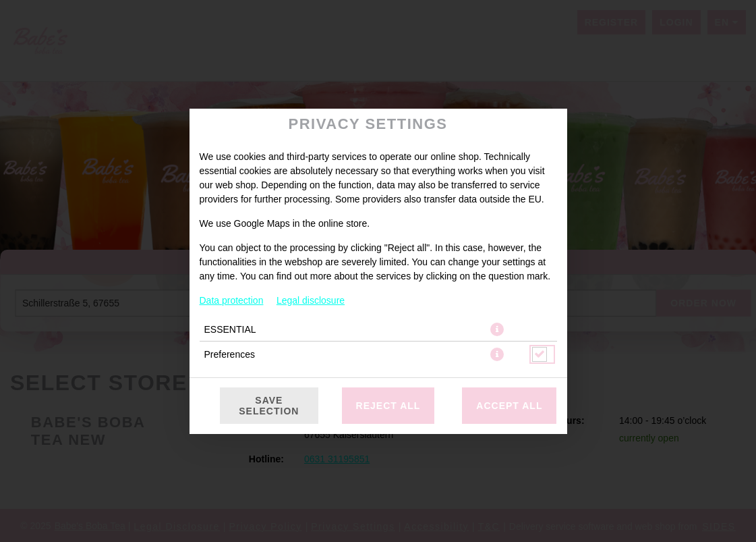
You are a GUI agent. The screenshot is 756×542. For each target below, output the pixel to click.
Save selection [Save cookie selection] (269, 406)
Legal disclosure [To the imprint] (311, 300)
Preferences (230, 354)
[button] (497, 329)
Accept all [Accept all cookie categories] (509, 406)
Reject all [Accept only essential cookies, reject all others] (388, 406)
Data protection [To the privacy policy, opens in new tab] (232, 300)
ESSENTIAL (230, 329)
